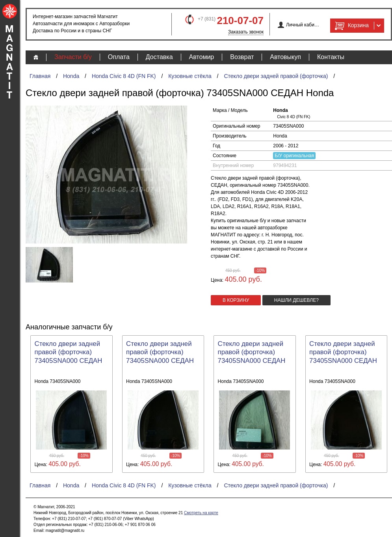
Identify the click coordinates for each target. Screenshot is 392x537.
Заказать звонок (246, 32)
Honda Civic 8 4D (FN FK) (124, 76)
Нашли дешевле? (296, 300)
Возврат (242, 57)
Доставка (159, 57)
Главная (40, 76)
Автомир (202, 57)
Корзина (351, 26)
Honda (71, 76)
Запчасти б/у (73, 57)
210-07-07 (240, 20)
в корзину (236, 300)
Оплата (119, 57)
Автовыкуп (285, 57)
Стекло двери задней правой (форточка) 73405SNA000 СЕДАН (69, 352)
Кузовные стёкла (190, 76)
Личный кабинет (303, 25)
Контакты (331, 57)
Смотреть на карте (201, 513)
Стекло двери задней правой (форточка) (276, 76)
